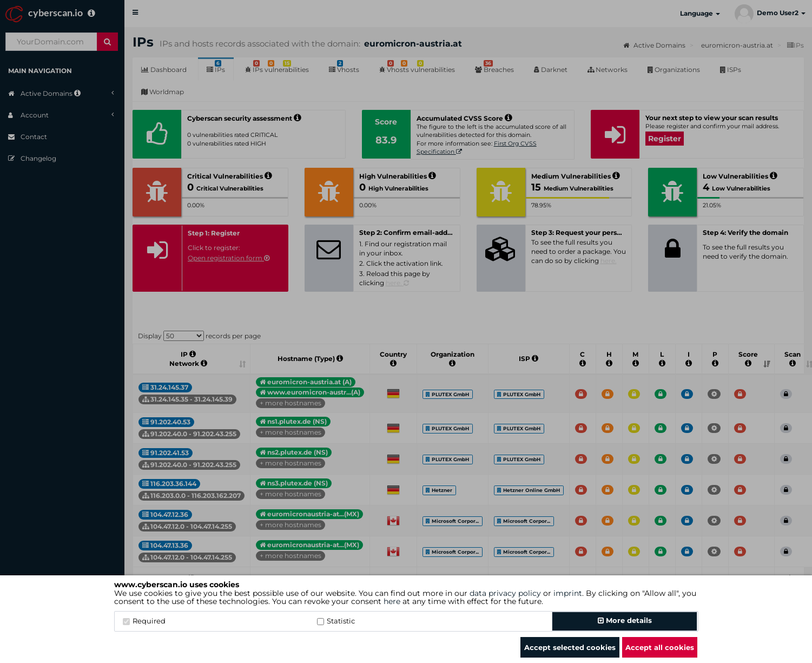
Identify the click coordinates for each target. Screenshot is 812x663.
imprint (568, 593)
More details (625, 620)
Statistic (336, 621)
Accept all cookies (660, 647)
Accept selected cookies (570, 647)
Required (144, 621)
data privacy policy (505, 593)
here (392, 601)
